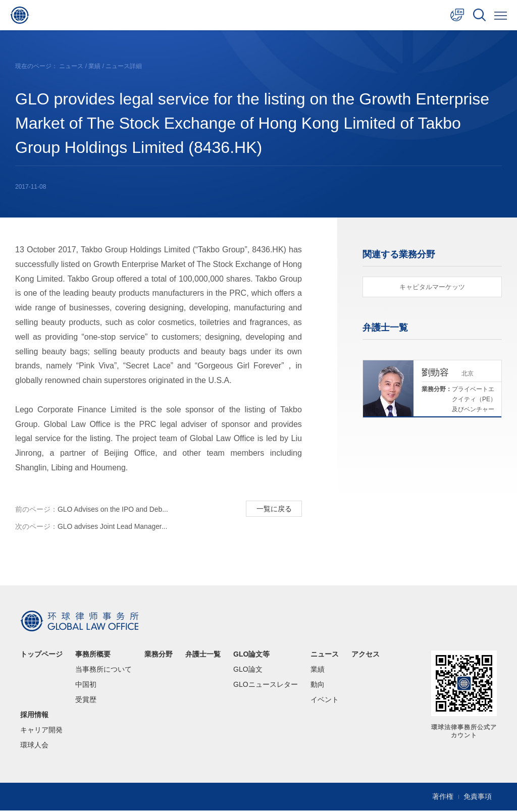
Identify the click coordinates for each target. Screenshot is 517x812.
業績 (94, 66)
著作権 (443, 798)
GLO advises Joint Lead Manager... (92, 528)
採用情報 (34, 717)
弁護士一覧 (203, 656)
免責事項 (478, 798)
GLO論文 (248, 671)
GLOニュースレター (266, 686)
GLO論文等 (251, 656)
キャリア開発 (41, 732)
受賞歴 (86, 701)
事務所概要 (93, 656)
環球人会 (34, 747)
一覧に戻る (274, 509)
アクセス (366, 656)
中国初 (86, 686)
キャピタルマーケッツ (432, 287)
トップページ (41, 656)
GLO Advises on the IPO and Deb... (92, 510)
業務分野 (159, 656)
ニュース (71, 66)
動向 (318, 686)
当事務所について (104, 671)
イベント (325, 701)
